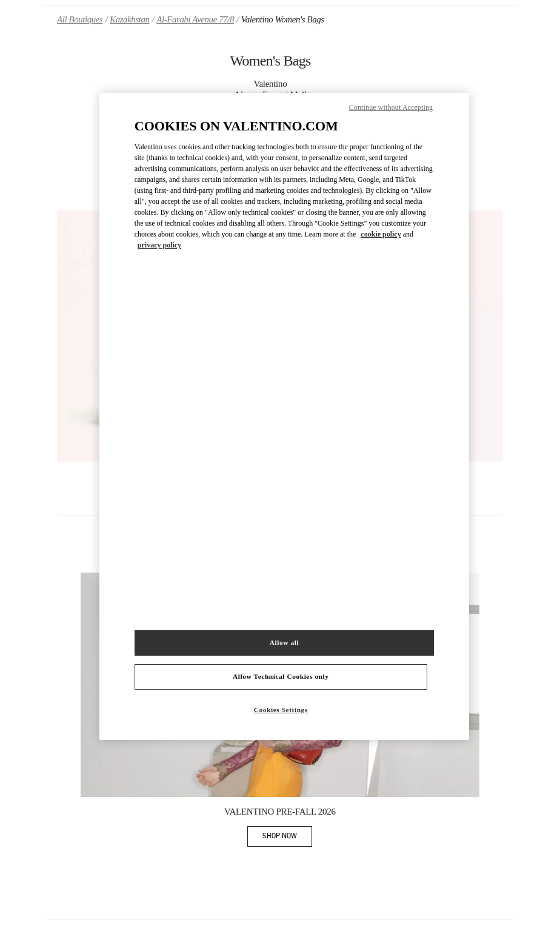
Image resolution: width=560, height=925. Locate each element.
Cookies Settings (281, 710)
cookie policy (381, 234)
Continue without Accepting (391, 107)
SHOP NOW (287, 838)
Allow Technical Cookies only (281, 676)
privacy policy (159, 245)
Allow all (284, 642)
